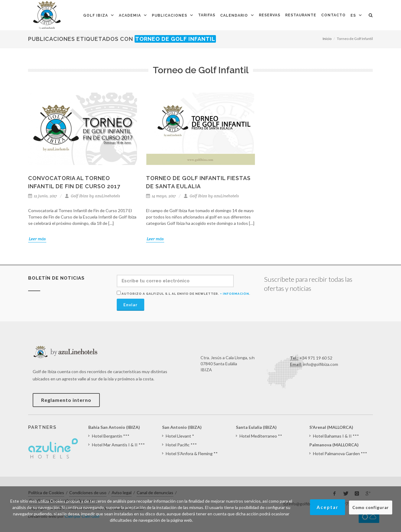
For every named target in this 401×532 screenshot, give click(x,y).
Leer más (37, 239)
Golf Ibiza (96, 15)
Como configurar (371, 507)
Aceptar (328, 507)
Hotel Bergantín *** (111, 436)
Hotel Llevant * (180, 436)
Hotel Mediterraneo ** (261, 436)
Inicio (327, 39)
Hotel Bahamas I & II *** (336, 436)
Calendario (234, 15)
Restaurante (301, 15)
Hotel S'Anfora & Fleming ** (192, 453)
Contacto (333, 15)
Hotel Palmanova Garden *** (340, 453)
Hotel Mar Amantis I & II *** (118, 445)
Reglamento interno (66, 400)
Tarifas (207, 15)
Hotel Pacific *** (181, 445)
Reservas (270, 15)
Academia (130, 15)
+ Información (235, 294)
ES (353, 15)
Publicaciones (170, 15)
